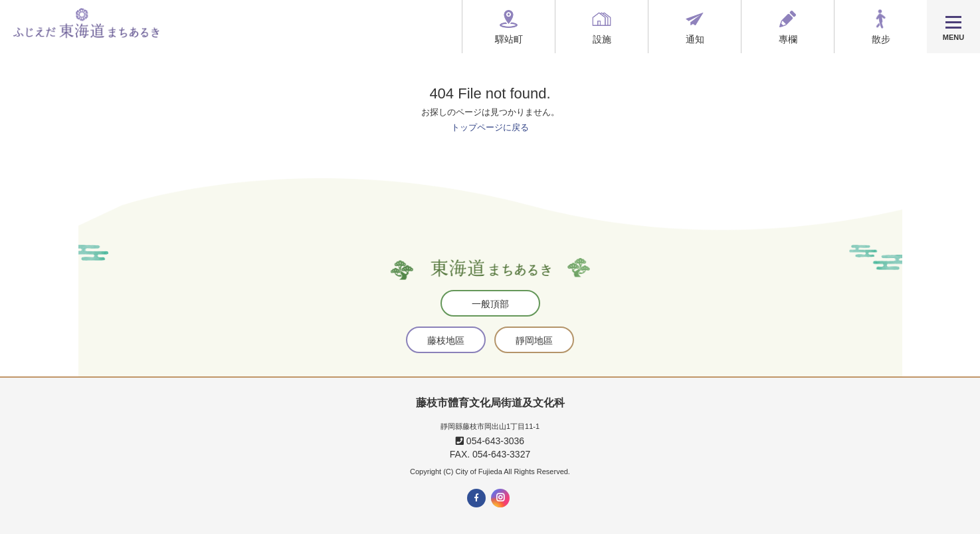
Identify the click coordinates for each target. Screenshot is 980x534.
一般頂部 (490, 304)
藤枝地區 (446, 340)
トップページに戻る (490, 127)
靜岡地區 (534, 340)
